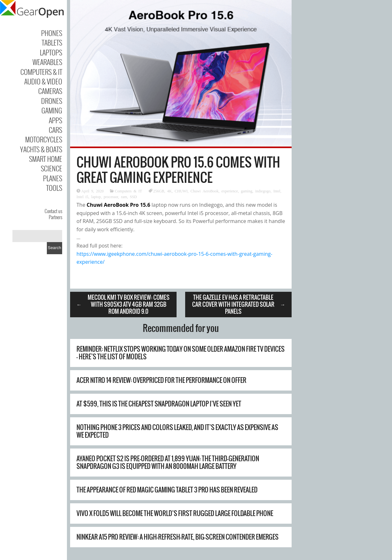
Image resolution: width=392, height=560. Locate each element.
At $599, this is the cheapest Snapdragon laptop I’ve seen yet (159, 404)
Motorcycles (44, 139)
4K (169, 191)
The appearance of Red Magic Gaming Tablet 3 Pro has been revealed (167, 490)
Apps (55, 120)
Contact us (53, 211)
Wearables (47, 62)
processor (111, 197)
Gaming (52, 110)
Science (51, 168)
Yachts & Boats (41, 149)
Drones (52, 101)
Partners (55, 217)
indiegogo (263, 191)
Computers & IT (41, 72)
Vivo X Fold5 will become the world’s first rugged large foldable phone (175, 513)
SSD (134, 197)
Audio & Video (43, 81)
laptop (96, 197)
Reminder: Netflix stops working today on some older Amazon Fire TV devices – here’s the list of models (181, 353)
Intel (277, 191)
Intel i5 (82, 197)
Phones (52, 33)
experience (230, 191)
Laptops (51, 52)
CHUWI (181, 191)
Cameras (50, 91)
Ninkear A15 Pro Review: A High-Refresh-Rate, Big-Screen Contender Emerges (178, 537)
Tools (54, 188)
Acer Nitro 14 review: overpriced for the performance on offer (161, 380)
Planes (53, 178)
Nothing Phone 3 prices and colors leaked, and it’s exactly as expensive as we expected (177, 431)
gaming (247, 191)
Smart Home (46, 159)
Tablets (52, 42)
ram (124, 197)
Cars (55, 130)
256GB (159, 191)
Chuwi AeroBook (205, 191)
